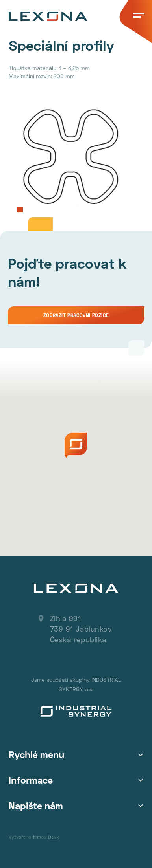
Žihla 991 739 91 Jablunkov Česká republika (81, 629)
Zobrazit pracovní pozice (76, 315)
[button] (76, 445)
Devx (54, 837)
